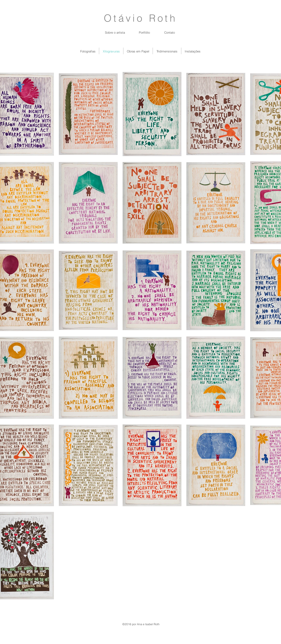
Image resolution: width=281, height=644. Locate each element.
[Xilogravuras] (111, 51)
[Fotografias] (88, 51)
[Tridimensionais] (167, 51)
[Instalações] (193, 51)
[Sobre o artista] (115, 32)
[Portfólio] (144, 32)
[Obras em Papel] (138, 51)
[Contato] (170, 32)
